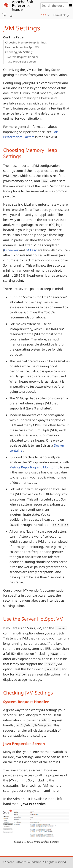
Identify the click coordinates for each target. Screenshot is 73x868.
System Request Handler (23, 57)
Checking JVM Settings (19, 52)
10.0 (44, 15)
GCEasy (31, 250)
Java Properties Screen (22, 61)
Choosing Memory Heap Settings (26, 42)
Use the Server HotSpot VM (22, 47)
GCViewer (11, 250)
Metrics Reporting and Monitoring (34, 467)
